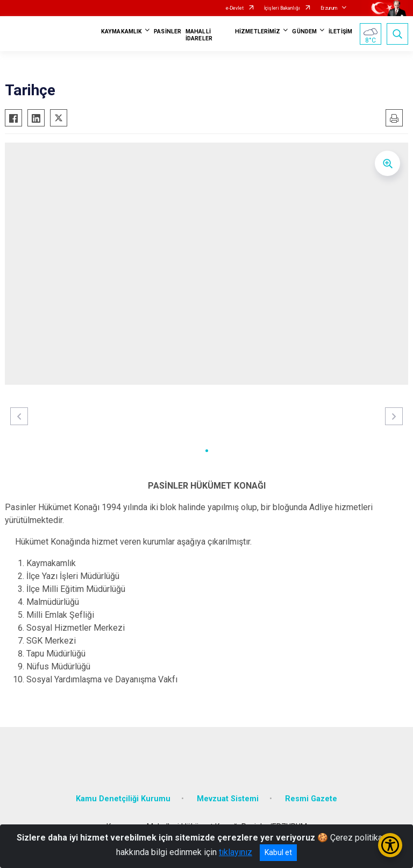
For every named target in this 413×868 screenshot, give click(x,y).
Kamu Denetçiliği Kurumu (123, 799)
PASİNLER (168, 31)
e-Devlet (235, 8)
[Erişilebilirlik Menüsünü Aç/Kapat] (390, 845)
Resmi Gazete (311, 799)
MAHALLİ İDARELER (199, 35)
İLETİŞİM (340, 31)
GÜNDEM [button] (304, 31)
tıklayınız (236, 852)
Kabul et (278, 852)
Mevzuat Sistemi (228, 799)
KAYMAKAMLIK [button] (122, 31)
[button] (207, 451)
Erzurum (329, 8)
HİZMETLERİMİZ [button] (258, 31)
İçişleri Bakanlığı (282, 8)
